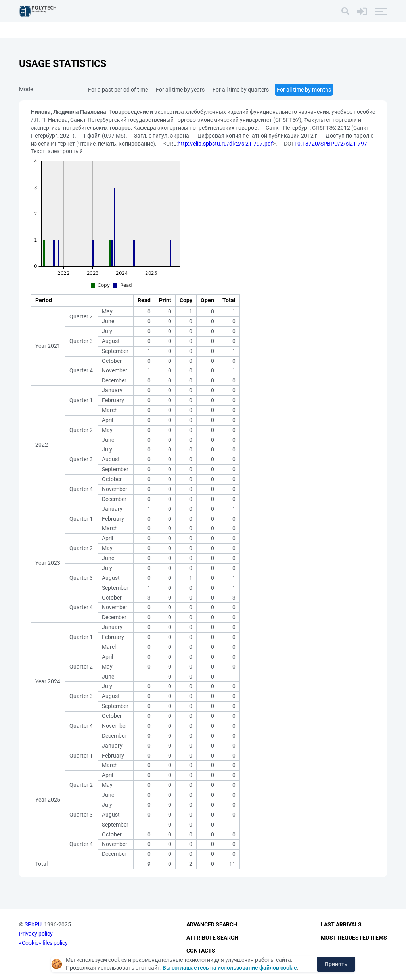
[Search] (345, 11)
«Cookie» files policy (43, 943)
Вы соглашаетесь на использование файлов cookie (230, 968)
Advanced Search (212, 925)
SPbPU (33, 925)
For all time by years (180, 90)
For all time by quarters (241, 90)
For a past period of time (118, 90)
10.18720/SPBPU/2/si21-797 (331, 144)
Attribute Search (212, 938)
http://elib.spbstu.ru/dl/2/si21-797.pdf (225, 144)
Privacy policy (36, 934)
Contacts (201, 951)
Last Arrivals (341, 925)
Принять (336, 964)
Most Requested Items (354, 938)
